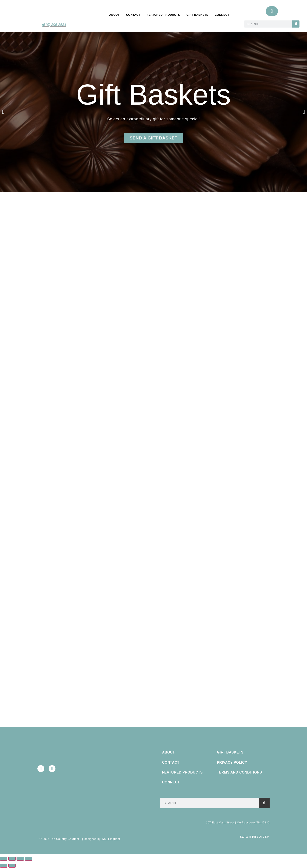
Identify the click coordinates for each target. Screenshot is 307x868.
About (114, 15)
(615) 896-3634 (54, 25)
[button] (3, 112)
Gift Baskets (197, 15)
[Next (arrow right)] (12, 866)
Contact (133, 15)
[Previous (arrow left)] (4, 866)
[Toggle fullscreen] (12, 859)
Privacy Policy (232, 762)
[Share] (20, 859)
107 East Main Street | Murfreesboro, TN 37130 (238, 822)
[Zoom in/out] (4, 859)
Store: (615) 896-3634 (255, 837)
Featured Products (163, 15)
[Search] (296, 24)
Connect (222, 15)
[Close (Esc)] (29, 859)
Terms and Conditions (239, 772)
